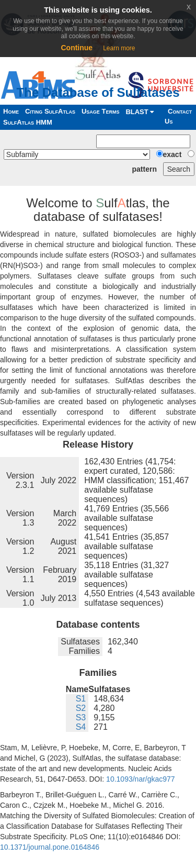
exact (172, 154)
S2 (81, 708)
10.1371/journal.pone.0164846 (50, 847)
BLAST (140, 112)
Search (179, 169)
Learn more (119, 48)
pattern (145, 169)
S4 (81, 727)
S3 (81, 717)
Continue (77, 48)
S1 (81, 699)
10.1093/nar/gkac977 (141, 779)
